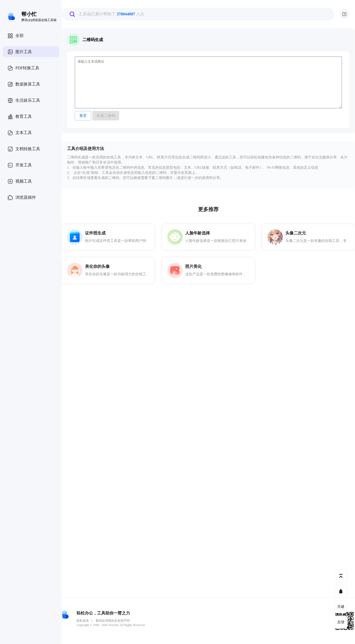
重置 (83, 116)
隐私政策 (83, 621)
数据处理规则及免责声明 (113, 621)
